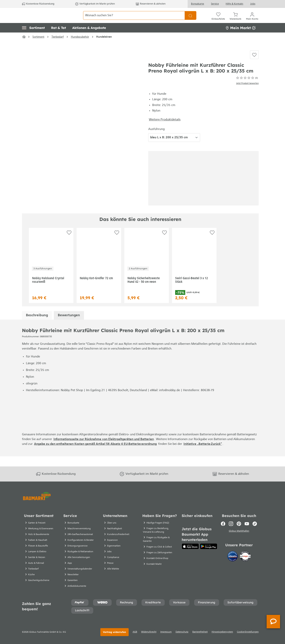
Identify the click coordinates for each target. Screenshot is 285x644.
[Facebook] (223, 524)
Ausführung (156, 139)
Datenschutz (182, 632)
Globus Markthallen (239, 531)
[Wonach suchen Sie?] (134, 20)
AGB (135, 632)
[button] (33, 37)
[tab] (37, 325)
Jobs (253, 4)
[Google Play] (209, 546)
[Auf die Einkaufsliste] (254, 64)
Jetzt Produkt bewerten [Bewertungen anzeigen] (247, 93)
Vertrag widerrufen (114, 632)
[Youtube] (247, 524)
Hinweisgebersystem (222, 632)
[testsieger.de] (245, 557)
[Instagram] (231, 524)
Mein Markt (240, 37)
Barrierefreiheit (200, 632)
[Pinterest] (239, 524)
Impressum (166, 632)
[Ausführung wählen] (174, 147)
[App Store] (190, 546)
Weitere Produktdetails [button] (165, 130)
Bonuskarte (198, 4)
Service (215, 4)
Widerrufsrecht (149, 632)
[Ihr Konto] (252, 20)
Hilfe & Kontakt (234, 4)
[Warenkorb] (235, 20)
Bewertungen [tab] (69, 325)
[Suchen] (190, 20)
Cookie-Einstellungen (248, 632)
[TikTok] (255, 524)
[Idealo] (233, 557)
